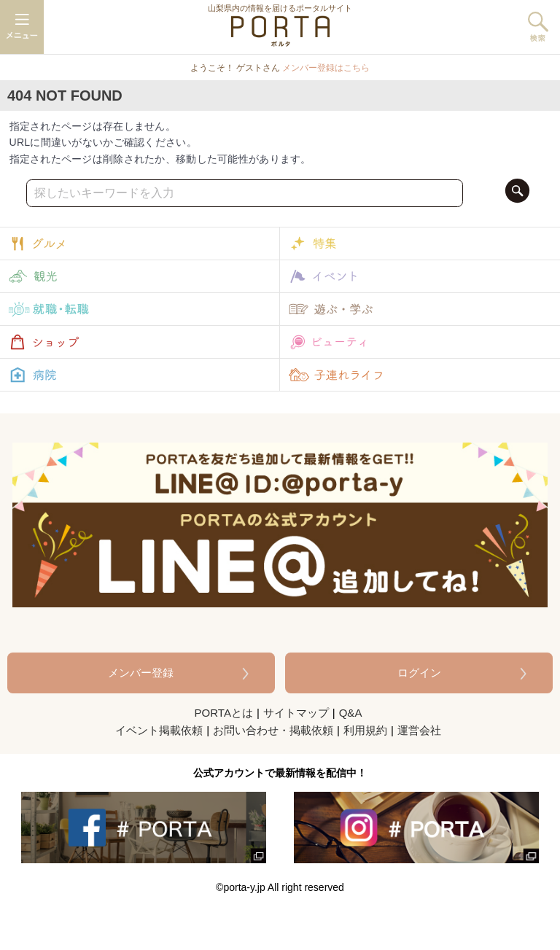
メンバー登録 (141, 673)
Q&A (351, 713)
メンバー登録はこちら (326, 68)
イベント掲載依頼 (159, 730)
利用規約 (365, 730)
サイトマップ (296, 713)
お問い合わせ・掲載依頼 (273, 730)
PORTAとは (224, 713)
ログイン (419, 673)
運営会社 (419, 730)
